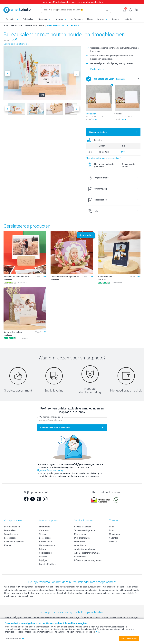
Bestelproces (45, 538)
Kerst (112, 527)
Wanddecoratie (11, 534)
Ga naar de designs (98, 132)
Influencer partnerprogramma (88, 560)
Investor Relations (48, 564)
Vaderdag (114, 538)
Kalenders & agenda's (14, 542)
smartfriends (80, 545)
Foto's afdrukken (12, 527)
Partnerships (80, 557)
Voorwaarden (45, 542)
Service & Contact (83, 527)
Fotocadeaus (10, 538)
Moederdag (114, 534)
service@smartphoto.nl (85, 549)
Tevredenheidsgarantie (85, 530)
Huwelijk (113, 542)
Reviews (43, 557)
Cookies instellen (14, 638)
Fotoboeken (28, 19)
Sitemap (43, 534)
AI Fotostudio (77, 19)
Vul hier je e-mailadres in (51, 417)
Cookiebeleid (45, 553)
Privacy (43, 549)
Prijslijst (43, 560)
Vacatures (44, 530)
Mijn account (80, 534)
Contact (116, 19)
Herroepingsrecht (47, 545)
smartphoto (45, 527)
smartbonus (80, 542)
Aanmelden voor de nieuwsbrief (55, 428)
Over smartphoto (48, 520)
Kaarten (8, 545)
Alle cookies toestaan (129, 638)
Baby (111, 530)
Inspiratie (128, 19)
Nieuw (90, 19)
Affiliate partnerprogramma (87, 553)
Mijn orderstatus (82, 538)
